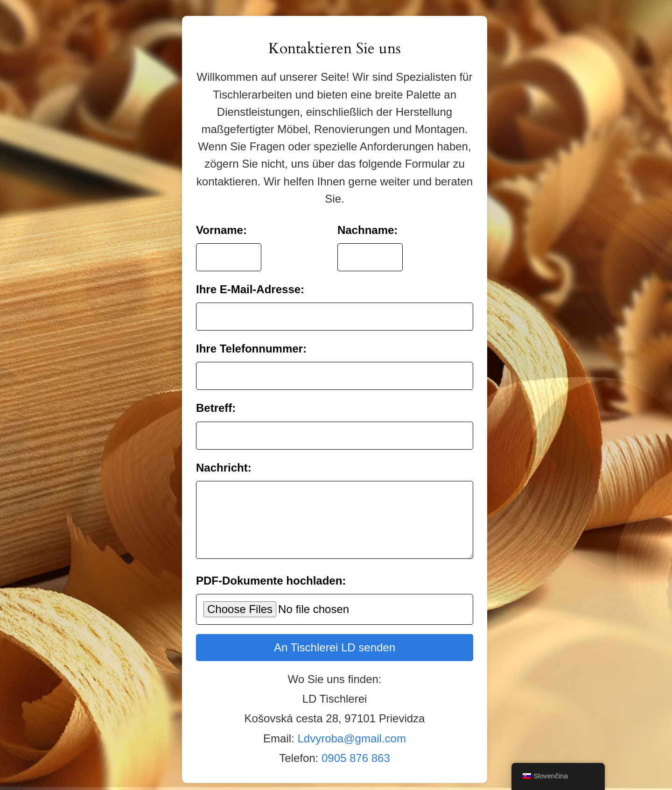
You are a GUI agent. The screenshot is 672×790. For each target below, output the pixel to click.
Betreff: (216, 401)
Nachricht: (224, 461)
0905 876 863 (356, 765)
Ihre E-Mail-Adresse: (250, 282)
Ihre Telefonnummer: (251, 342)
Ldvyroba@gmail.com (351, 745)
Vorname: (221, 223)
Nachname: (367, 223)
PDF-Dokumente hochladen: (271, 588)
